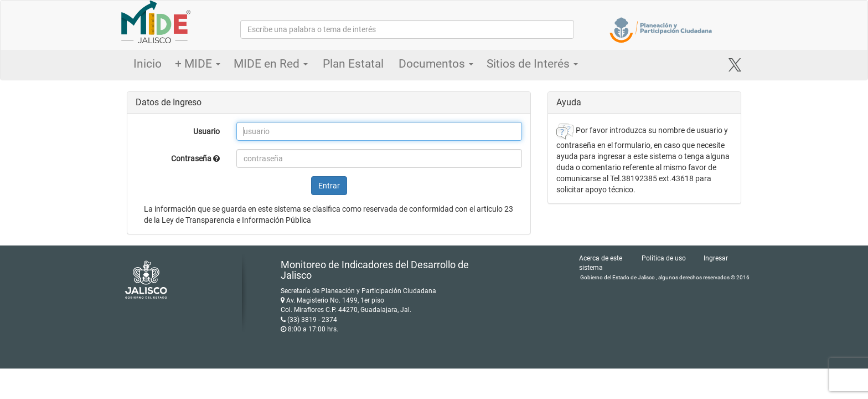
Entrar (329, 186)
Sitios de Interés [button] (532, 64)
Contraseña (195, 158)
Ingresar (716, 258)
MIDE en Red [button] (271, 64)
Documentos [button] (436, 64)
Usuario (206, 131)
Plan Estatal (353, 64)
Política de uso (664, 258)
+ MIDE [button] (198, 64)
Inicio (148, 64)
